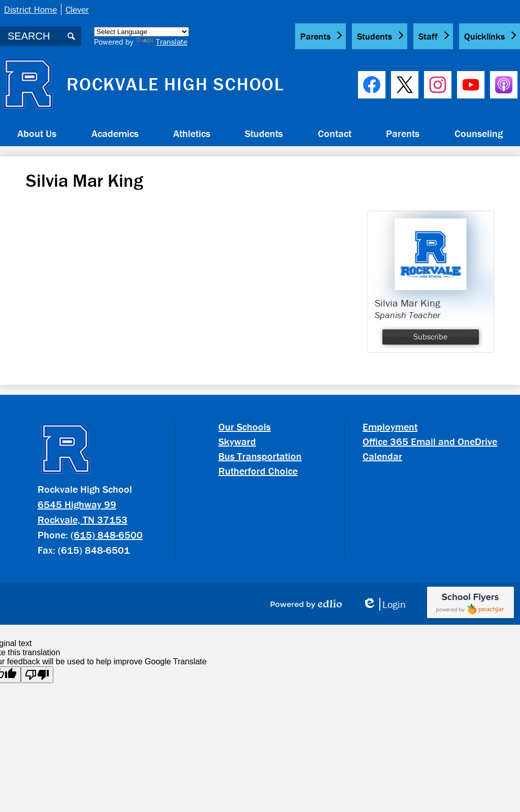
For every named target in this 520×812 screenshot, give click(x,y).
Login (384, 604)
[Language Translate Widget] (141, 32)
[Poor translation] (37, 675)
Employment (390, 427)
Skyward (237, 441)
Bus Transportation (260, 456)
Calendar (382, 456)
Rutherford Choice (258, 471)
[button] (37, 133)
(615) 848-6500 (107, 535)
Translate (161, 42)
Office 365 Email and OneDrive (430, 441)
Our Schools (245, 427)
